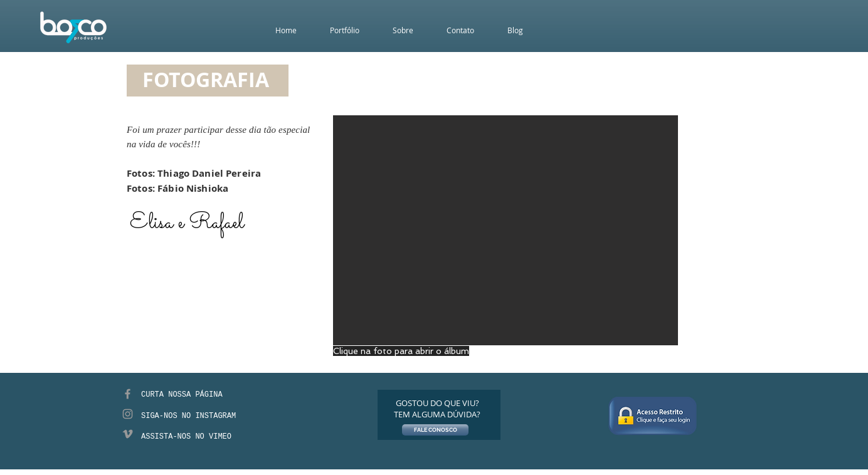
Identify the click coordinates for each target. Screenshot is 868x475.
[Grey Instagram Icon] (128, 414)
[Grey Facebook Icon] (128, 394)
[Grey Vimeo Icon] (128, 434)
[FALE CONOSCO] (435, 430)
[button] (505, 230)
